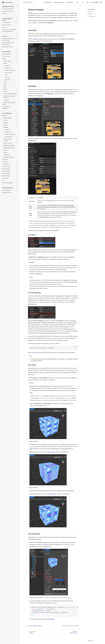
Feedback (90, 641)
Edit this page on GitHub (35, 626)
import (35, 39)
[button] (10, 7)
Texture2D (90, 12)
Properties (90, 14)
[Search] (28, 2)
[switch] (83, 2)
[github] (88, 2)
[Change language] (78, 2)
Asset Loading (50, 619)
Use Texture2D (91, 16)
